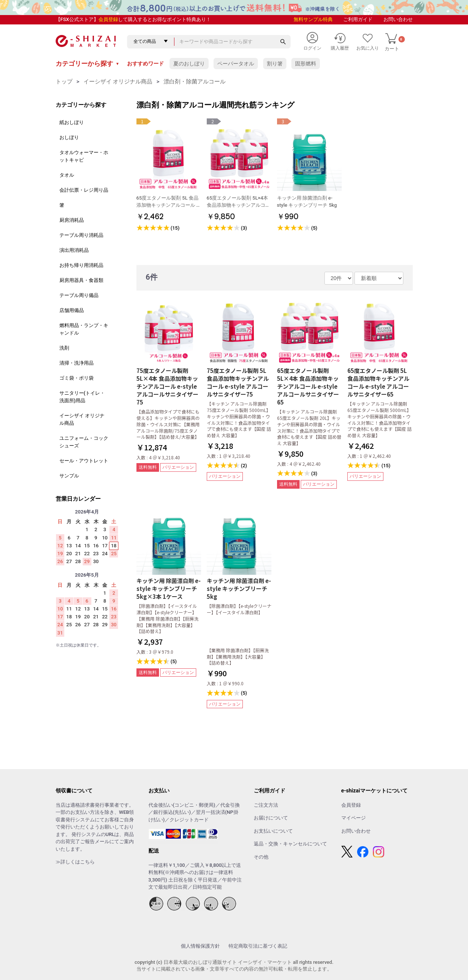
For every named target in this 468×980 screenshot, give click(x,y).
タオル (67, 175)
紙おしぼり (72, 122)
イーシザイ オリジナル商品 (118, 82)
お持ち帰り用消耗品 (81, 265)
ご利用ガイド (358, 19)
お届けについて (271, 818)
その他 (261, 857)
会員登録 (108, 19)
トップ (64, 82)
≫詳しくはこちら (75, 862)
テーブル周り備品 (79, 295)
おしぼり (69, 137)
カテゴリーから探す (88, 64)
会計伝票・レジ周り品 (84, 190)
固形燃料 (306, 64)
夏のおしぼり (189, 64)
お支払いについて (273, 831)
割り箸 (275, 64)
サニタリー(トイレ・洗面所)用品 (82, 397)
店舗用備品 (72, 310)
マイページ (354, 818)
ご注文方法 (266, 805)
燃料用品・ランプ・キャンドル (84, 329)
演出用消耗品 (74, 250)
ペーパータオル (236, 64)
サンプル (69, 476)
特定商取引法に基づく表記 (258, 946)
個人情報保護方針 (200, 946)
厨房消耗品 (72, 220)
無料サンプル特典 (313, 19)
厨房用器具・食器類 (81, 280)
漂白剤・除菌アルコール (195, 82)
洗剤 (64, 348)
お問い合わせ (398, 19)
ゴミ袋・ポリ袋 (76, 378)
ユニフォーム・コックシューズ (84, 442)
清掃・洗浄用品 (76, 363)
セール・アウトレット (84, 461)
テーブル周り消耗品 (81, 235)
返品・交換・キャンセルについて (290, 844)
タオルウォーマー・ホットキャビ (84, 156)
